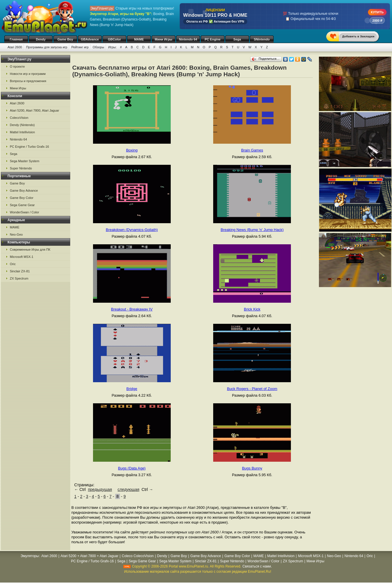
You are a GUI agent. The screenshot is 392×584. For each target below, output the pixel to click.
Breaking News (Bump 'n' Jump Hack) (252, 230)
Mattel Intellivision (22, 132)
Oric (13, 264)
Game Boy (65, 39)
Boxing (132, 150)
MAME (139, 39)
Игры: (112, 47)
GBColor (114, 39)
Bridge (132, 389)
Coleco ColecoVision (138, 556)
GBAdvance (90, 39)
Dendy (41, 39)
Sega (237, 39)
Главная (16, 39)
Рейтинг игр (80, 47)
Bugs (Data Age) (132, 468)
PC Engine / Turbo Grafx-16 (29, 147)
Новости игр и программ (28, 74)
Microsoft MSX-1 (22, 257)
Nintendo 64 (188, 39)
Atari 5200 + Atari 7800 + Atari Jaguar (90, 556)
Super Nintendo (21, 168)
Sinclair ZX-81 (20, 271)
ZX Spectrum (19, 278)
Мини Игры (164, 39)
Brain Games (252, 150)
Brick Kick (252, 309)
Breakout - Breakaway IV (132, 309)
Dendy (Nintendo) (22, 125)
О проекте (17, 66)
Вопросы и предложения (28, 81)
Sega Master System (25, 161)
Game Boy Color (22, 198)
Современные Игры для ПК (30, 250)
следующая (128, 489)
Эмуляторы (30, 556)
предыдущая (100, 489)
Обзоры (99, 47)
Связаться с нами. (257, 566)
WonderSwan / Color (24, 212)
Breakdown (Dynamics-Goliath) (132, 230)
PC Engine (212, 39)
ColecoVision (19, 118)
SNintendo (262, 39)
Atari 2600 (15, 47)
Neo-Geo (16, 234)
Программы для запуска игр (47, 47)
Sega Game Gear (22, 205)
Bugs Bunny (252, 468)
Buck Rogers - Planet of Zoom (252, 389)
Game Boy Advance (24, 191)
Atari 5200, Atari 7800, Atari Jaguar (35, 110)
